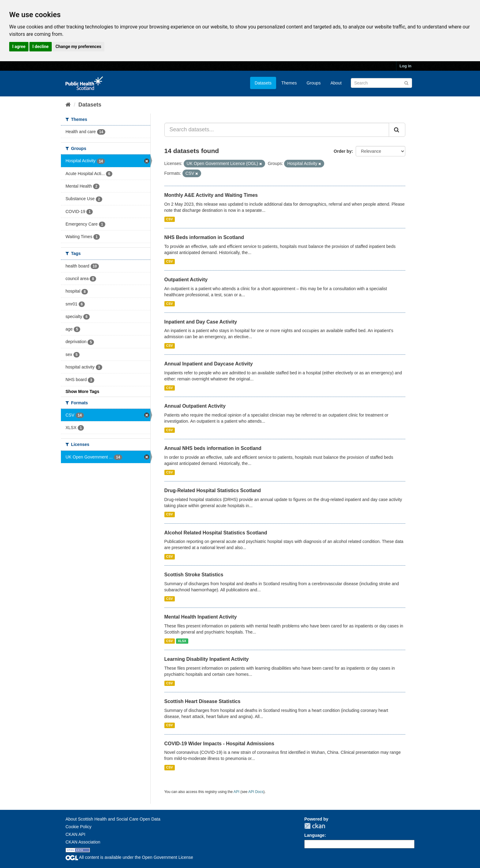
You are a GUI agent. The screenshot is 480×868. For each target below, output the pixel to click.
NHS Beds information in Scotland (204, 237)
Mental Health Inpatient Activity (201, 617)
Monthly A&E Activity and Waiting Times (211, 195)
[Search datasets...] (277, 130)
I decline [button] (41, 47)
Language (314, 835)
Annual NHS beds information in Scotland (213, 448)
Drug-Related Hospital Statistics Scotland (213, 490)
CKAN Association (83, 842)
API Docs (256, 792)
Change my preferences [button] (78, 47)
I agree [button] (19, 47)
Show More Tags (82, 391)
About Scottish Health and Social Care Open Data (113, 819)
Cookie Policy (79, 827)
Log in (405, 66)
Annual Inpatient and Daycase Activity (209, 364)
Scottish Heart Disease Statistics (202, 701)
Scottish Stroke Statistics (194, 575)
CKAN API (75, 834)
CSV (170, 219)
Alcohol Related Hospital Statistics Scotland (216, 533)
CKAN (315, 826)
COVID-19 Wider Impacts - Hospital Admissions (219, 744)
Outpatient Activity (186, 280)
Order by (343, 151)
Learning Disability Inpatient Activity (207, 659)
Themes (289, 83)
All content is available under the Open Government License (129, 857)
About (336, 83)
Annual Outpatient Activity (195, 406)
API (236, 792)
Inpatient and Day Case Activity (201, 322)
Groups (313, 83)
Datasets (263, 83)
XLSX (182, 641)
